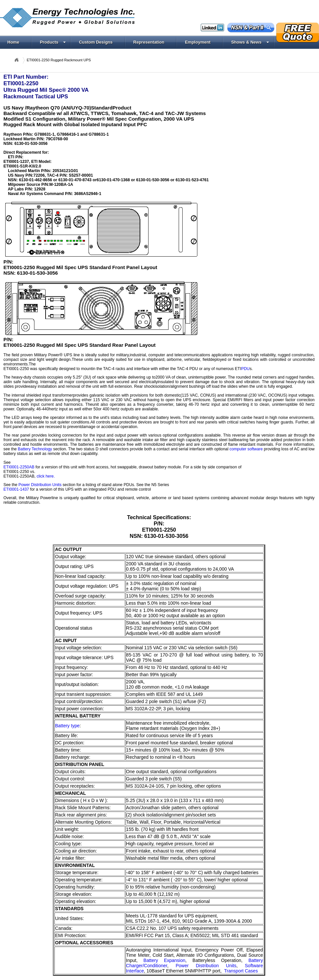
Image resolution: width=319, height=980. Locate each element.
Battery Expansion (165, 960)
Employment (198, 42)
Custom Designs (96, 42)
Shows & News (250, 42)
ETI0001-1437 (16, 489)
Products (53, 42)
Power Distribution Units (40, 485)
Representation (149, 42)
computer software (246, 449)
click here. (46, 476)
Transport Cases (241, 971)
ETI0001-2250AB (19, 467)
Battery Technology (35, 449)
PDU (245, 369)
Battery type (67, 726)
